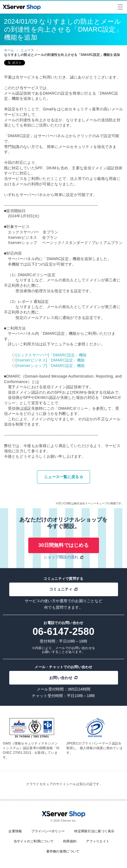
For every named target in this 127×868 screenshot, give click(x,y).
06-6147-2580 (64, 632)
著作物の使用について (63, 851)
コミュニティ (63, 589)
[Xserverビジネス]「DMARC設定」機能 (50, 360)
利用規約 (70, 841)
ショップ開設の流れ (61, 557)
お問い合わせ (63, 678)
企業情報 (15, 831)
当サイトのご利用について (34, 841)
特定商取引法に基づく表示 (94, 831)
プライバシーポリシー (48, 831)
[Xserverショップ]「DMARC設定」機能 (50, 366)
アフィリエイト (98, 841)
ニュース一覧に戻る (63, 477)
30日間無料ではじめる (63, 545)
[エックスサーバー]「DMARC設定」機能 (51, 355)
